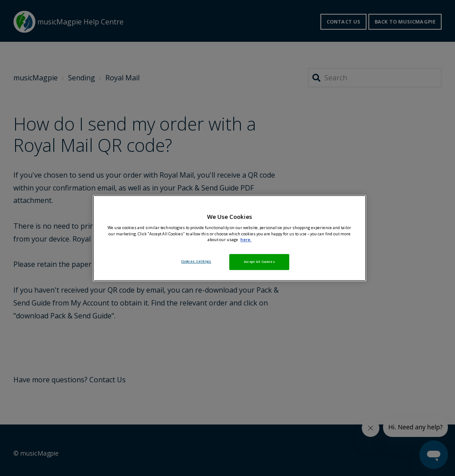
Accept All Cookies (259, 262)
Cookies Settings (196, 261)
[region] (229, 238)
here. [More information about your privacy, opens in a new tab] (246, 240)
